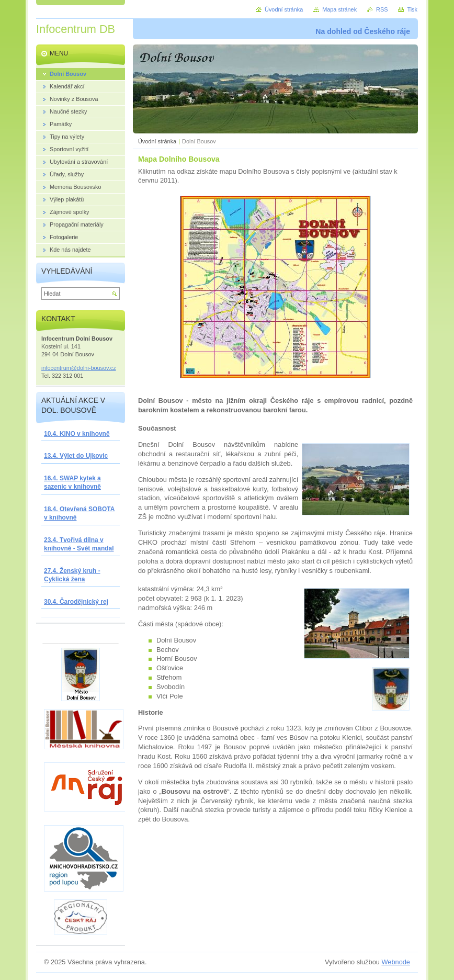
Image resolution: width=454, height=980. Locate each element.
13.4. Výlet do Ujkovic (76, 456)
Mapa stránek (339, 9)
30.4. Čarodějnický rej (76, 602)
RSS (382, 9)
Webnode (396, 962)
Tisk (412, 9)
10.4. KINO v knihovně (77, 434)
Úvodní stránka (157, 141)
